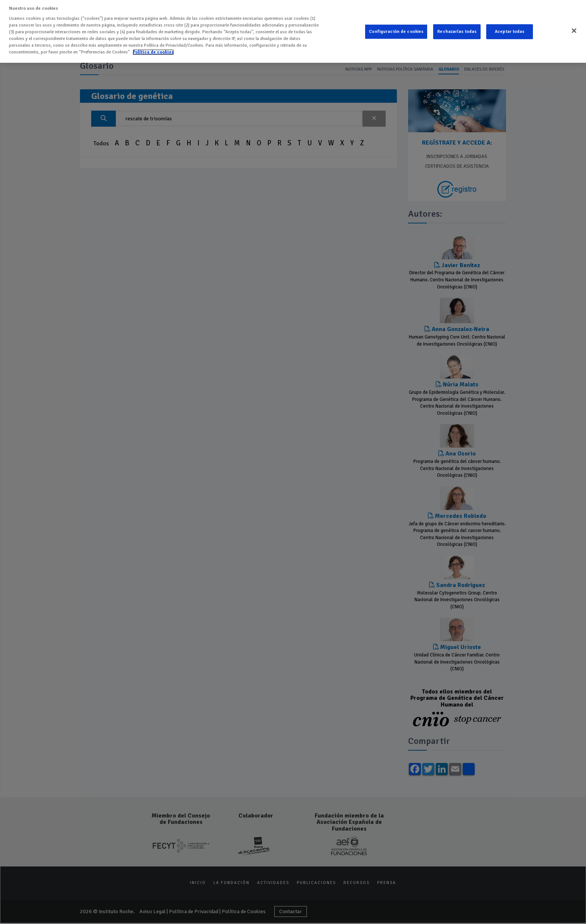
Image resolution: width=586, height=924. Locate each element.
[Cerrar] (574, 28)
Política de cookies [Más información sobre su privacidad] (153, 49)
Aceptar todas (510, 29)
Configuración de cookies (396, 29)
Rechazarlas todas (457, 29)
